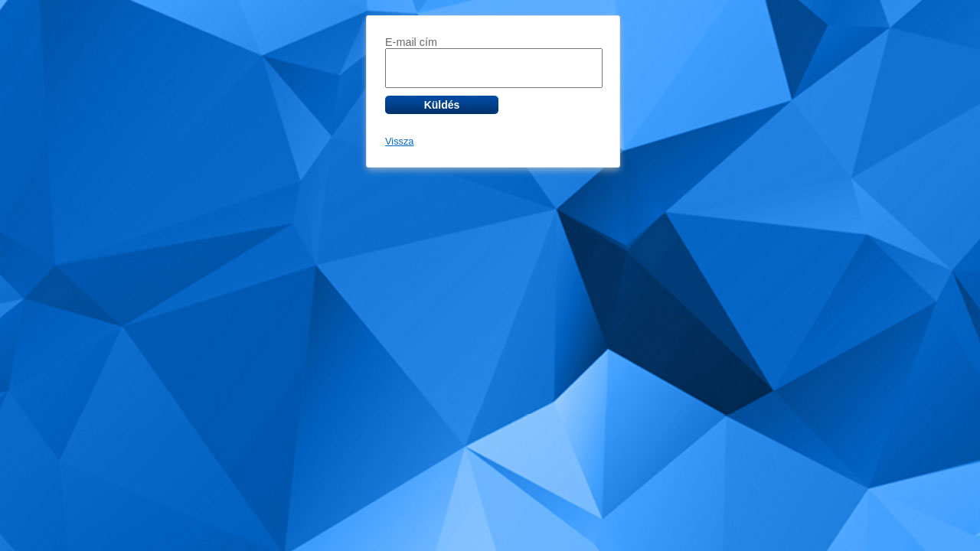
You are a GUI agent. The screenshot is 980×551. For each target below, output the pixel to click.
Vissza (399, 141)
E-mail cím (411, 42)
